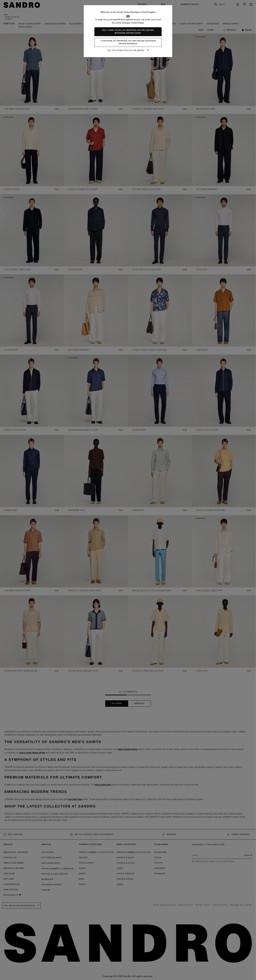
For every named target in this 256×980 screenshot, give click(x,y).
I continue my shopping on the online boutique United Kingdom (128, 42)
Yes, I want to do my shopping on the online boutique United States (128, 32)
